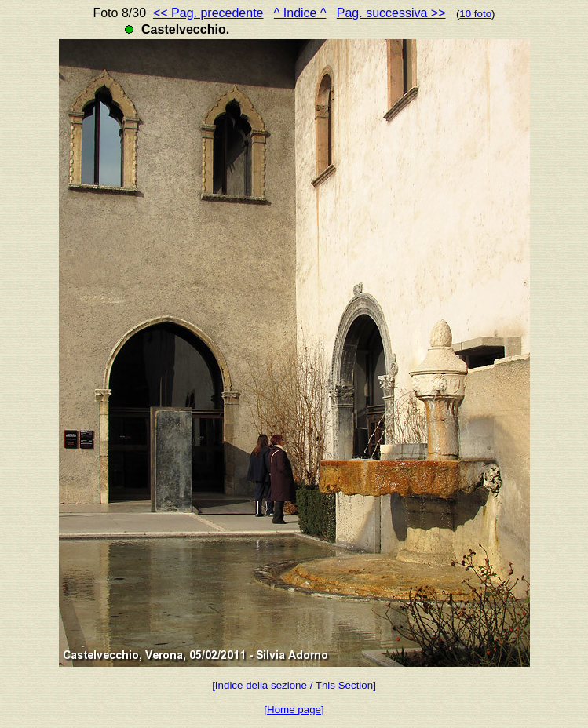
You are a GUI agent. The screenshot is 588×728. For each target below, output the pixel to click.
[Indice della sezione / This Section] (294, 685)
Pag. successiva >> (391, 13)
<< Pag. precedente (208, 13)
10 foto (475, 14)
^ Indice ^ (300, 13)
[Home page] (294, 710)
